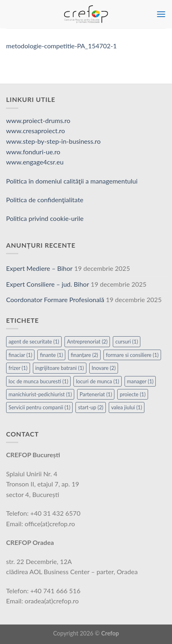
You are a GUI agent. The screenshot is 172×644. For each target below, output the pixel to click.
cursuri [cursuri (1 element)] (127, 341)
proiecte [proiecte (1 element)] (133, 394)
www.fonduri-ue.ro (33, 152)
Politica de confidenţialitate (45, 200)
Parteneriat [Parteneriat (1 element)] (96, 394)
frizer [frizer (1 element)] (18, 368)
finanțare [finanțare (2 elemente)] (84, 355)
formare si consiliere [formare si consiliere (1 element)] (132, 355)
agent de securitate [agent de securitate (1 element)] (34, 341)
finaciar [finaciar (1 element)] (20, 355)
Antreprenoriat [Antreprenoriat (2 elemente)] (87, 341)
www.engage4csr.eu (35, 162)
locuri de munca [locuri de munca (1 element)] (98, 381)
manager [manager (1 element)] (140, 381)
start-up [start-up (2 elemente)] (90, 407)
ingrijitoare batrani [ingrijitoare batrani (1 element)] (60, 368)
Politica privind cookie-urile (45, 218)
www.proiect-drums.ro (38, 120)
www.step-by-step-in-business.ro (53, 141)
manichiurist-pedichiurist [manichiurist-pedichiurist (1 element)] (40, 394)
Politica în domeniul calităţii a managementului (72, 181)
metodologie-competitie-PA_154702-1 (61, 46)
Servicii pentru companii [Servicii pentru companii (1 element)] (39, 407)
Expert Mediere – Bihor (39, 268)
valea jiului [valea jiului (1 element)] (127, 407)
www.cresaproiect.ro (35, 131)
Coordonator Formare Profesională (55, 299)
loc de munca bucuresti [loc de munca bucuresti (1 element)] (38, 381)
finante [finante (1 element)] (51, 355)
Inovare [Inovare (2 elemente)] (104, 368)
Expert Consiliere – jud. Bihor (48, 284)
